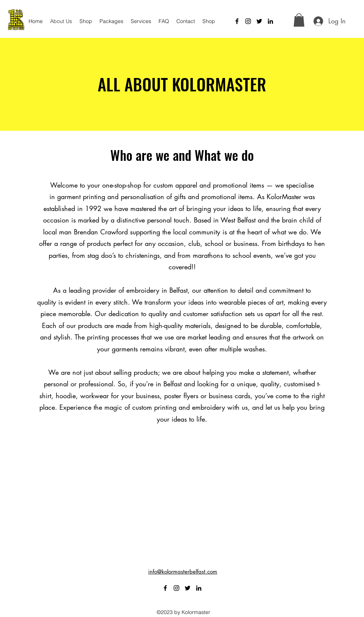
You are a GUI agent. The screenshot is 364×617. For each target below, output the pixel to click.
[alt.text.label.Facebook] (237, 21)
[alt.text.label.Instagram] (248, 21)
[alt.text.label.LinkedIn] (270, 21)
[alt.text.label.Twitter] (259, 21)
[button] (299, 20)
